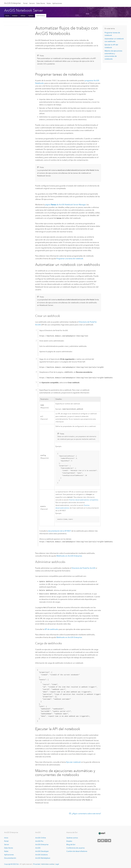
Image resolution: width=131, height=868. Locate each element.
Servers (32, 3)
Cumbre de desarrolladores (77, 851)
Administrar (41, 16)
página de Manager (65, 204)
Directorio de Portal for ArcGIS (84, 568)
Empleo (69, 841)
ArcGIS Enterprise (12, 3)
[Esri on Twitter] (99, 840)
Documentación (10, 858)
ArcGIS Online (41, 838)
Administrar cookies (48, 864)
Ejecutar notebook (73, 762)
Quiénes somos (72, 838)
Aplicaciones (57, 3)
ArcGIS (38, 848)
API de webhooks (51, 629)
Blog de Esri (71, 844)
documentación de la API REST (60, 531)
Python (31, 16)
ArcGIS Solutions (42, 854)
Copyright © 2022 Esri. (12, 864)
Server (7, 844)
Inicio (7, 16)
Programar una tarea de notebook (70, 258)
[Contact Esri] (110, 840)
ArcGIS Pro (39, 841)
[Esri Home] (102, 833)
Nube (49, 3)
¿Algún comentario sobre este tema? (86, 813)
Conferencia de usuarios (76, 848)
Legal (57, 864)
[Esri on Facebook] (103, 840)
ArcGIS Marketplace (43, 858)
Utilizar (23, 16)
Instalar (15, 16)
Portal (25, 3)
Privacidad (37, 864)
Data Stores (41, 3)
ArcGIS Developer (42, 851)
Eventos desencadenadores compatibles (84, 500)
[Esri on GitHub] (106, 840)
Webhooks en (69, 556)
